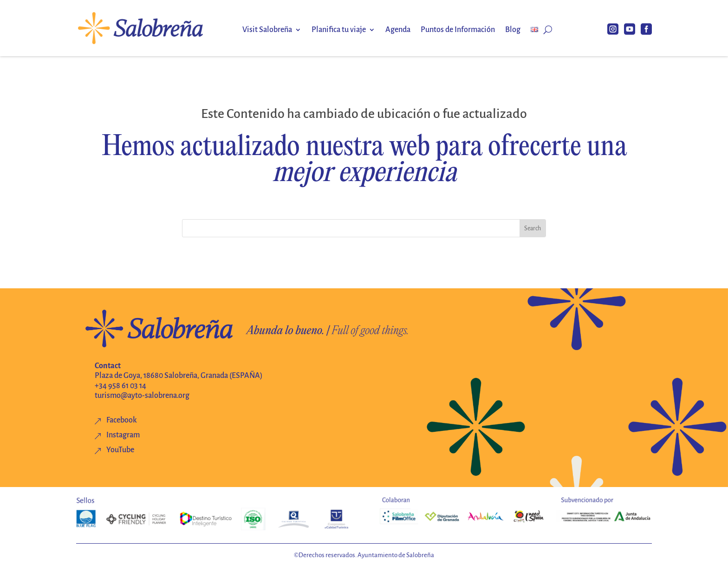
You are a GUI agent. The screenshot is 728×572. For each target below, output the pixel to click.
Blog (513, 30)
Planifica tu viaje (339, 30)
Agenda (398, 30)
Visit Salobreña (267, 30)
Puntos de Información (458, 30)
